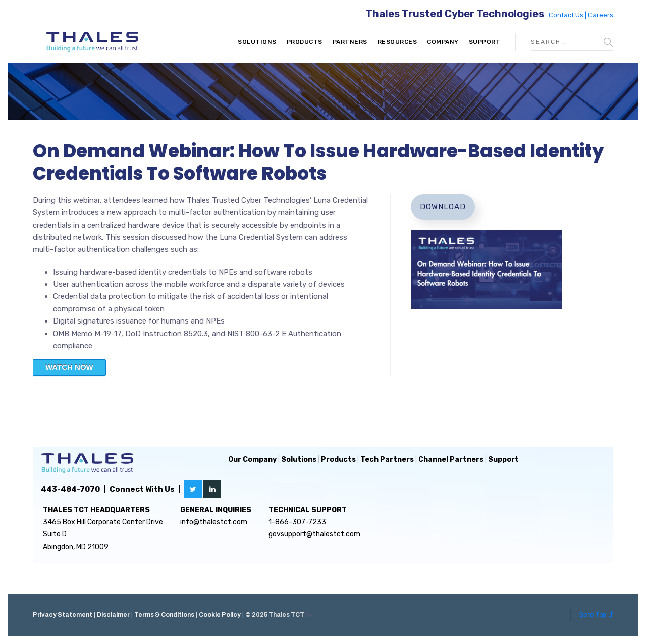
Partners (350, 42)
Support (485, 42)
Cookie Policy (220, 615)
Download (443, 207)
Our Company (252, 460)
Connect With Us (142, 489)
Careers (601, 15)
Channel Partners (451, 460)
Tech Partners (387, 460)
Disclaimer (113, 615)
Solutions (257, 42)
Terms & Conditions (164, 615)
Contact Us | (568, 15)
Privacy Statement (63, 615)
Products (305, 42)
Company (443, 42)
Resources (397, 42)
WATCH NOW (69, 367)
